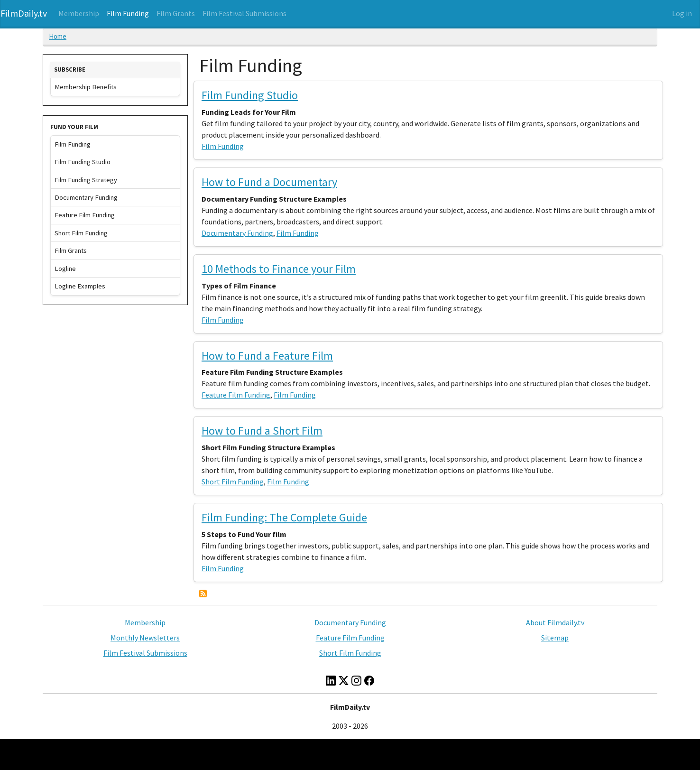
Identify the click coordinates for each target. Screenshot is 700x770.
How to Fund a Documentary (269, 182)
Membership (79, 13)
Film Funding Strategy (86, 180)
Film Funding (128, 13)
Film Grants (176, 13)
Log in (682, 13)
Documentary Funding (237, 233)
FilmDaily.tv (24, 13)
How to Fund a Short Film (262, 431)
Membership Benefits (86, 87)
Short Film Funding (233, 482)
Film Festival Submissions (244, 13)
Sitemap (555, 638)
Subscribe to (203, 594)
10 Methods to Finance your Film (279, 269)
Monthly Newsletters (145, 638)
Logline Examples (80, 286)
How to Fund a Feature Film (267, 356)
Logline (65, 269)
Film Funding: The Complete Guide (284, 517)
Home (58, 36)
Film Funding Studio (250, 95)
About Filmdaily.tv (555, 622)
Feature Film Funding (236, 395)
